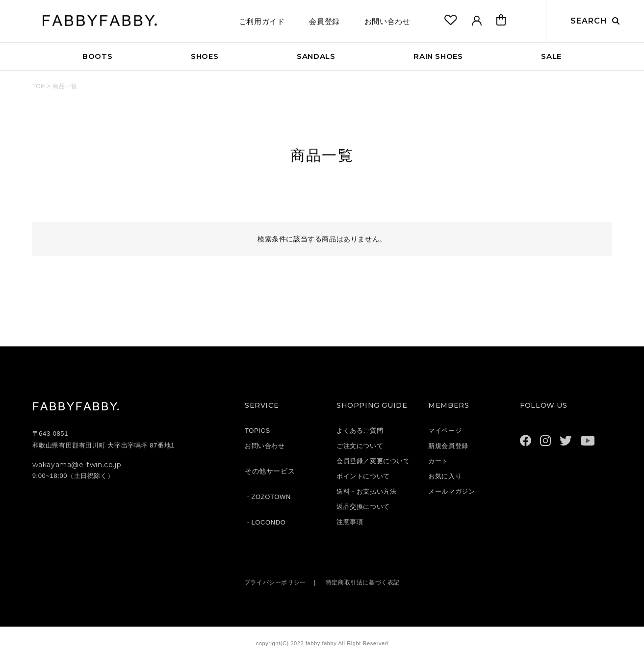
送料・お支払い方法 (366, 491)
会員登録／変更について (373, 461)
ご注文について (360, 446)
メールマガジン (451, 491)
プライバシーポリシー (272, 582)
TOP (39, 86)
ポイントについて (363, 476)
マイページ (445, 431)
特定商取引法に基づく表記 (365, 582)
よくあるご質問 (360, 431)
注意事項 (350, 522)
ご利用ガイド (262, 21)
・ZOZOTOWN (268, 497)
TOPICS (258, 431)
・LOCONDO (265, 522)
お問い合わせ (387, 21)
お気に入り (445, 476)
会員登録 (324, 21)
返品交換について (363, 507)
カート (438, 461)
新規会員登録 (448, 446)
